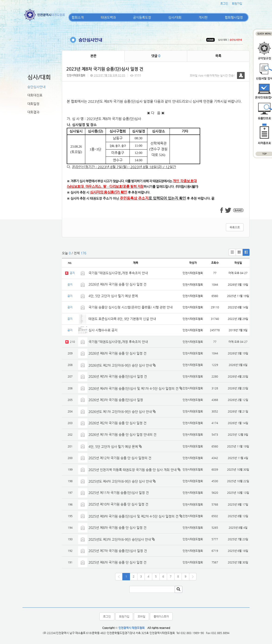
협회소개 (78, 17)
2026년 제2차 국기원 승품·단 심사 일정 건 (117, 423)
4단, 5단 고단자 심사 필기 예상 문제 (113, 296)
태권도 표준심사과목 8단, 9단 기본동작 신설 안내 (122, 319)
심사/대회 (175, 17)
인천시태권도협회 (76, 75)
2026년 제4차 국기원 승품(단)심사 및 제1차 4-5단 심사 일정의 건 (133, 388)
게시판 (203, 17)
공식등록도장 (142, 17)
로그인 (224, 3)
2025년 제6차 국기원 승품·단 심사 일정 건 (117, 562)
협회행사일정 (234, 17)
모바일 (141, 616)
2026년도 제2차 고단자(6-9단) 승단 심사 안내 (120, 365)
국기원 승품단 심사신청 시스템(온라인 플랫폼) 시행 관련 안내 (131, 307)
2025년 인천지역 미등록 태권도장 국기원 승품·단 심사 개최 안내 (133, 470)
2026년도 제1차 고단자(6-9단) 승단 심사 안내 (120, 412)
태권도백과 (108, 17)
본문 (93, 56)
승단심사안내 (36, 87)
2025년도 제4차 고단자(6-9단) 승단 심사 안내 (120, 481)
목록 (218, 56)
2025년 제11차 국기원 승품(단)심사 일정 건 (119, 493)
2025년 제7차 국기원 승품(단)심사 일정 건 (118, 551)
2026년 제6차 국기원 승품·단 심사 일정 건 (117, 284)
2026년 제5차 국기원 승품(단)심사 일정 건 (118, 376)
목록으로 (235, 227)
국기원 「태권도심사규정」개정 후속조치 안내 (118, 273)
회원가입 (237, 3)
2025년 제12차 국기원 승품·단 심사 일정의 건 (120, 458)
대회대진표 (35, 95)
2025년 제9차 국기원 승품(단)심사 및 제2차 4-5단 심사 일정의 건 (133, 516)
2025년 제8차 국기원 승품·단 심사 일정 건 (117, 528)
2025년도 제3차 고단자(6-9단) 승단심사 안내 (120, 539)
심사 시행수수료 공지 (103, 330)
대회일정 (33, 104)
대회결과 (33, 112)
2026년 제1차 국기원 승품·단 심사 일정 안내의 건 (122, 435)
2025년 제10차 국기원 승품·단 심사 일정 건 (118, 504)
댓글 (156, 56)
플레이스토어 (161, 616)
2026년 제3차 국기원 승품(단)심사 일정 (116, 400)
